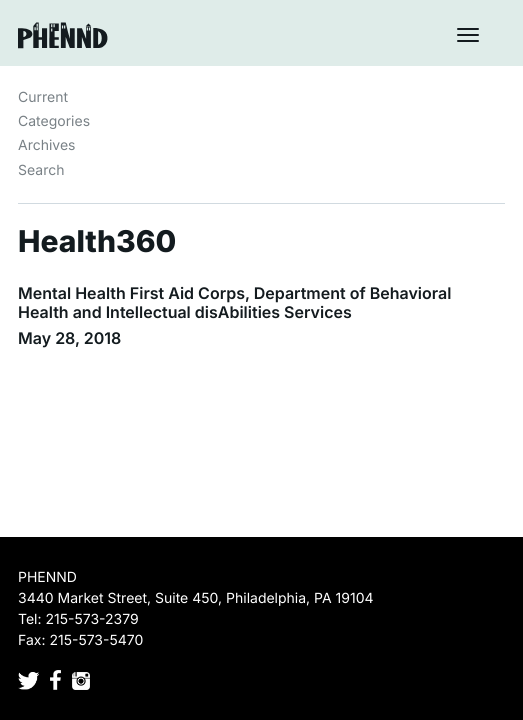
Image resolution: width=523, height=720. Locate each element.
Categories (54, 121)
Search (41, 170)
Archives (47, 145)
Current (43, 97)
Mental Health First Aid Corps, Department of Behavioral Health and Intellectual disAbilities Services (234, 302)
